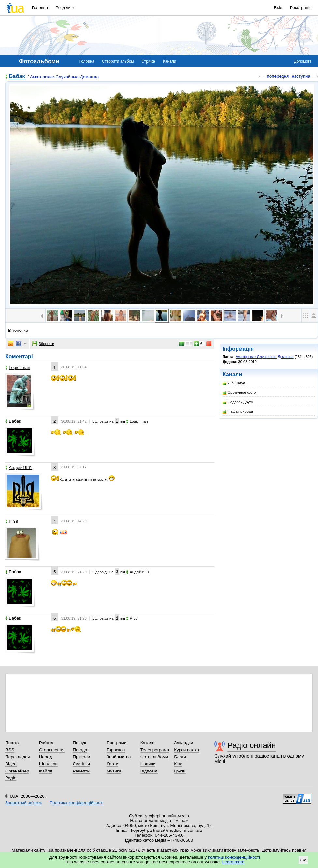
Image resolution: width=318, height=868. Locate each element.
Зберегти (43, 344)
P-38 (12, 521)
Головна (40, 8)
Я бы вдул (234, 383)
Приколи (81, 757)
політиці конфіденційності (234, 857)
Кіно (178, 764)
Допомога (303, 61)
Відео (11, 764)
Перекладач (17, 757)
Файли (46, 771)
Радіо (11, 778)
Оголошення (52, 750)
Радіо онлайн (252, 745)
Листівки (81, 764)
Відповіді (150, 771)
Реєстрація (301, 8)
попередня (278, 76)
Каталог (148, 743)
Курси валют (187, 750)
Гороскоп (116, 750)
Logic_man (18, 368)
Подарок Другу (238, 402)
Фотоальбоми (154, 757)
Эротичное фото (239, 393)
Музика (114, 771)
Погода (80, 750)
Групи (180, 771)
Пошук (79, 743)
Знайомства (119, 757)
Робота (46, 743)
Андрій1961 (19, 468)
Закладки (183, 743)
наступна (301, 76)
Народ (46, 757)
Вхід (278, 8)
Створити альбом (118, 61)
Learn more (233, 862)
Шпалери (48, 764)
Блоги (180, 757)
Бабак (17, 76)
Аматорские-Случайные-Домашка (65, 77)
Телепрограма (155, 750)
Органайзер (17, 771)
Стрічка (148, 61)
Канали (170, 61)
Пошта (12, 743)
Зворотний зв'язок (23, 803)
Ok (303, 860)
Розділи (63, 8)
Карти (112, 764)
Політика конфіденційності (76, 803)
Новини (148, 764)
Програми (116, 743)
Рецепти (81, 771)
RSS (10, 750)
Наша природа (238, 412)
